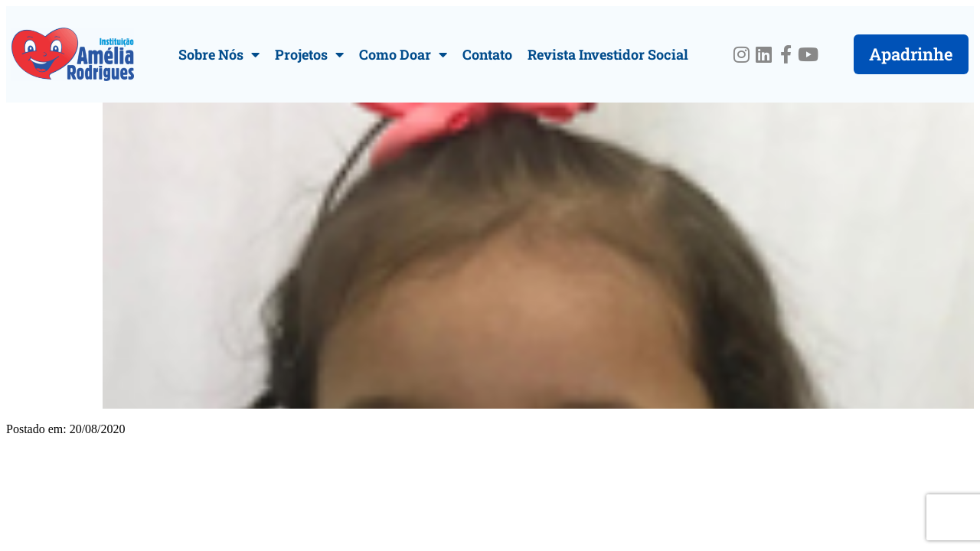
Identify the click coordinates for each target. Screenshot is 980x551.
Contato (487, 54)
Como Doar (403, 54)
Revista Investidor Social (608, 54)
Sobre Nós (219, 54)
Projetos (309, 54)
